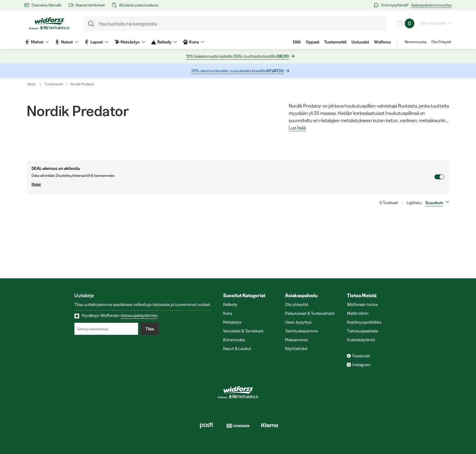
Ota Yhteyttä (441, 42)
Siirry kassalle (433, 23)
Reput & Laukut (237, 349)
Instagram (362, 365)
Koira (228, 313)
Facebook (361, 356)
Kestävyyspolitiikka (364, 322)
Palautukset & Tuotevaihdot (310, 313)
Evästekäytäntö (361, 340)
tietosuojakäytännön (139, 315)
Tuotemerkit (335, 42)
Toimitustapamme (301, 331)
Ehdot (233, 184)
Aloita (36, 84)
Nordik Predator (82, 84)
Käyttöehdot (296, 349)
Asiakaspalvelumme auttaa (431, 5)
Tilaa (150, 329)
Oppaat (313, 42)
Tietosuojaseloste (362, 331)
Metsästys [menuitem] (130, 42)
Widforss (382, 42)
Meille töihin (358, 313)
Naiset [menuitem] (67, 42)
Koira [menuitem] (194, 42)
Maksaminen (297, 340)
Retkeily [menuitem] (164, 42)
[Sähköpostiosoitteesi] (106, 329)
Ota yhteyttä (297, 304)
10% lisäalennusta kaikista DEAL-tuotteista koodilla (238, 56)
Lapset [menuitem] (96, 42)
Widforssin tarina (362, 304)
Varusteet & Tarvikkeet (243, 331)
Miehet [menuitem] (37, 42)
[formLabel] (235, 24)
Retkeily (230, 304)
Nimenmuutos (416, 42)
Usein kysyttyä (298, 322)
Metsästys (232, 322)
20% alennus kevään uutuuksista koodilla (238, 71)
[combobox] (439, 203)
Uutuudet (360, 42)
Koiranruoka (234, 340)
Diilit (297, 42)
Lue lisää (297, 128)
